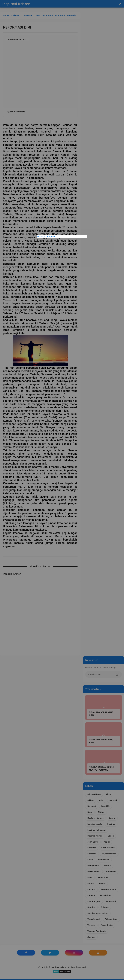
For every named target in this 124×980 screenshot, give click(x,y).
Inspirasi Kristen (46, 236)
